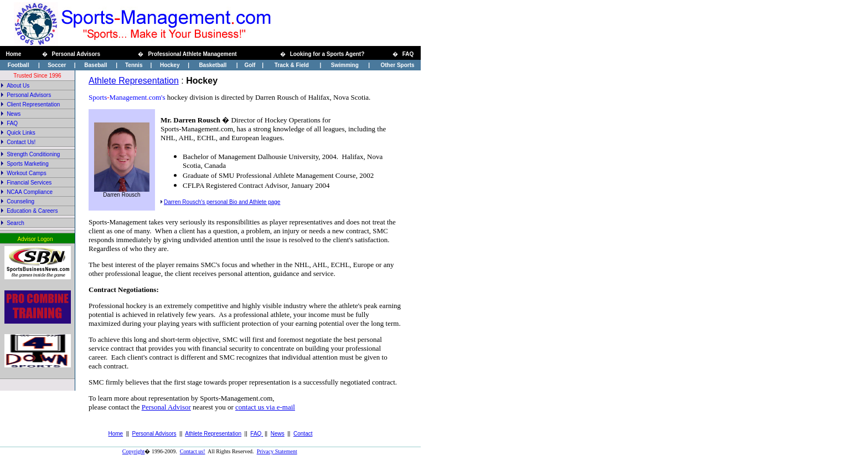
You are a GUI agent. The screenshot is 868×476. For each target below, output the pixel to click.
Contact (303, 434)
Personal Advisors (154, 434)
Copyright (134, 451)
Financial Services (29, 183)
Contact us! (193, 451)
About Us (18, 86)
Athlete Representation (134, 81)
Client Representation (33, 104)
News (14, 114)
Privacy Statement (277, 451)
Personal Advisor (166, 407)
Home (116, 434)
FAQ (257, 434)
